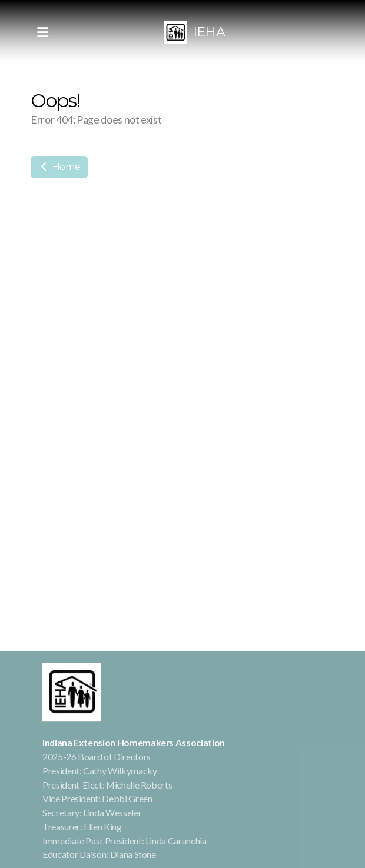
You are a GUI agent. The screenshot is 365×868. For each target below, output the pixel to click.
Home (59, 167)
